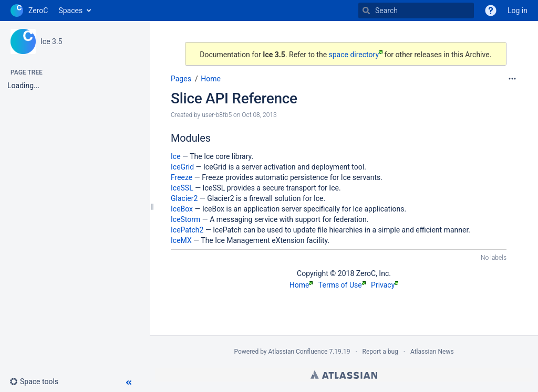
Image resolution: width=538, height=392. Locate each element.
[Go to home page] (29, 10)
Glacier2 (184, 198)
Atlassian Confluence (298, 352)
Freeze (182, 177)
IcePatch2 (187, 230)
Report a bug (380, 352)
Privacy (385, 285)
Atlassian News (432, 352)
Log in (518, 10)
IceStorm (185, 219)
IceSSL (182, 188)
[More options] (512, 79)
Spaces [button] (70, 10)
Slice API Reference (234, 98)
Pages (181, 79)
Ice (176, 156)
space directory (356, 55)
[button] (38, 382)
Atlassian (344, 375)
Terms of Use (342, 285)
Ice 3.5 (51, 41)
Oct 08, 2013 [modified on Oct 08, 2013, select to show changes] (259, 115)
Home (211, 79)
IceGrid (182, 167)
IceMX (181, 240)
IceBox (182, 209)
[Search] (366, 10)
